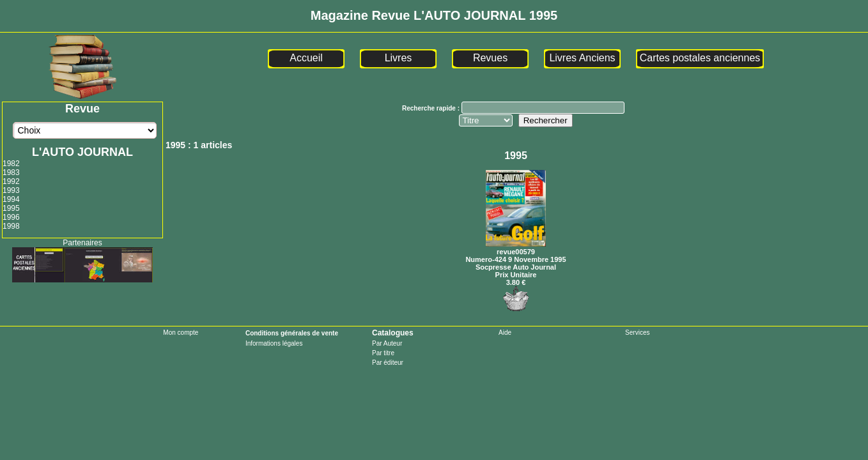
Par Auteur (387, 343)
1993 (11, 190)
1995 (11, 208)
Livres (399, 58)
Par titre (383, 353)
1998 (11, 226)
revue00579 (516, 248)
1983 (11, 172)
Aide (505, 333)
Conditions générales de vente (292, 333)
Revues (490, 58)
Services (637, 333)
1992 (11, 181)
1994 (11, 199)
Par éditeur (388, 363)
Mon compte (181, 333)
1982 (11, 164)
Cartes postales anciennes (700, 58)
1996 (11, 217)
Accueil (306, 58)
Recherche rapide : (432, 108)
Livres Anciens (582, 58)
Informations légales (274, 343)
